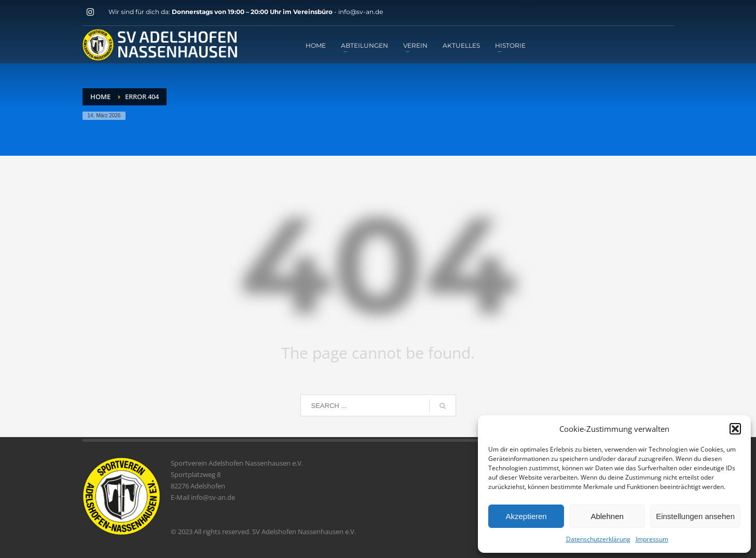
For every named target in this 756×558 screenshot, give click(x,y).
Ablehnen (607, 516)
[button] (735, 429)
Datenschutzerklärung (598, 539)
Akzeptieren (526, 516)
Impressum (652, 539)
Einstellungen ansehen (695, 516)
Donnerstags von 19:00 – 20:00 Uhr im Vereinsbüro (253, 12)
